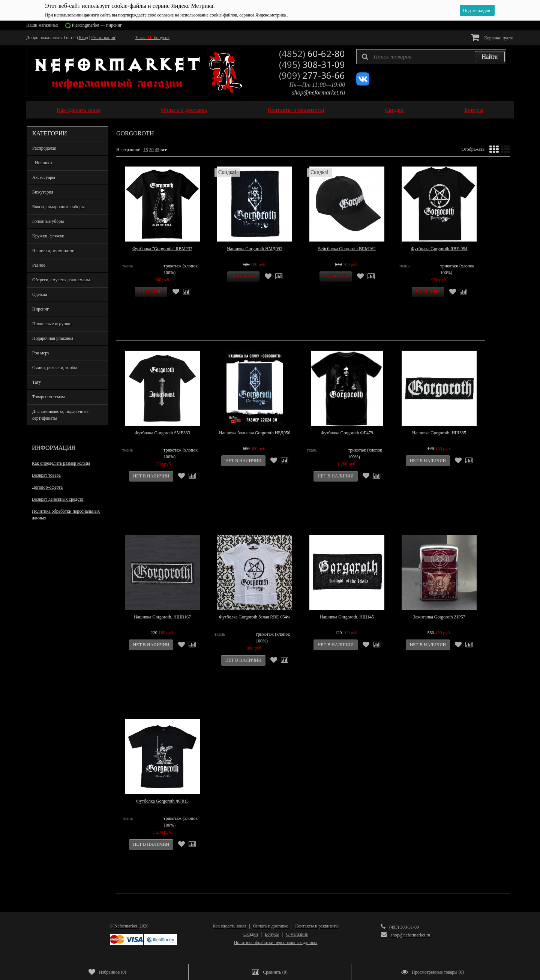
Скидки (394, 110)
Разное (39, 265)
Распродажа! (44, 148)
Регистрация (103, 38)
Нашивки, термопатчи (53, 251)
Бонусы (474, 110)
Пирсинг (40, 309)
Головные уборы (48, 221)
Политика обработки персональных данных (66, 515)
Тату (37, 382)
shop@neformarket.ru (319, 92)
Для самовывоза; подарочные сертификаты (60, 415)
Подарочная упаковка (53, 338)
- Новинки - (43, 163)
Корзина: (492, 37)
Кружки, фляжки (48, 236)
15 (146, 150)
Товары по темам (49, 397)
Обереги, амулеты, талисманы (61, 280)
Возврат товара (46, 475)
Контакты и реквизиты (296, 110)
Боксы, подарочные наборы (58, 207)
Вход (83, 38)
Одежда (40, 294)
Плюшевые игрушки (52, 324)
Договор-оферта (47, 487)
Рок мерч (41, 353)
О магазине (297, 934)
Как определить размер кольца (61, 463)
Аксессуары (44, 177)
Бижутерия (43, 192)
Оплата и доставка (184, 110)
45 (157, 150)
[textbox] (431, 57)
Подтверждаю (477, 10)
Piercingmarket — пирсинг (97, 25)
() (107, 972)
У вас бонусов (152, 38)
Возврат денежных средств (58, 499)
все (164, 150)
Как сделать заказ (78, 110)
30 (151, 150)
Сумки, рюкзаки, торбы (55, 368)
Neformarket (126, 926)
